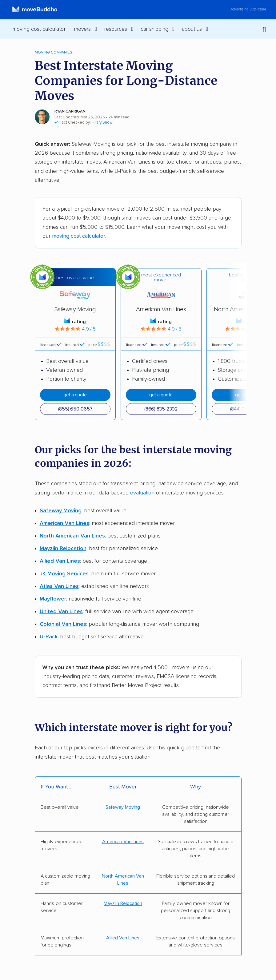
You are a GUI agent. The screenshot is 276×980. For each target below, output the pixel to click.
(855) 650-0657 (75, 409)
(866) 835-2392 (161, 409)
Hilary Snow (102, 123)
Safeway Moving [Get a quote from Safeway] (123, 807)
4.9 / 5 (75, 329)
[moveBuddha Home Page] (35, 10)
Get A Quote (75, 395)
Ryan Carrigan (70, 111)
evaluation (142, 493)
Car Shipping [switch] (154, 29)
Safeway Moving (75, 309)
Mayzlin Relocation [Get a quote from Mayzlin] (123, 903)
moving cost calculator (79, 236)
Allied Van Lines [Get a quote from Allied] (123, 938)
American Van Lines (161, 309)
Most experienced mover (161, 277)
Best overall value (75, 278)
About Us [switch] (192, 29)
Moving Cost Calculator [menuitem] (39, 29)
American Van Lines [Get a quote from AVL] (123, 842)
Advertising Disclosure (248, 9)
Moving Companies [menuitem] (54, 52)
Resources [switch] (116, 29)
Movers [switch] (82, 29)
